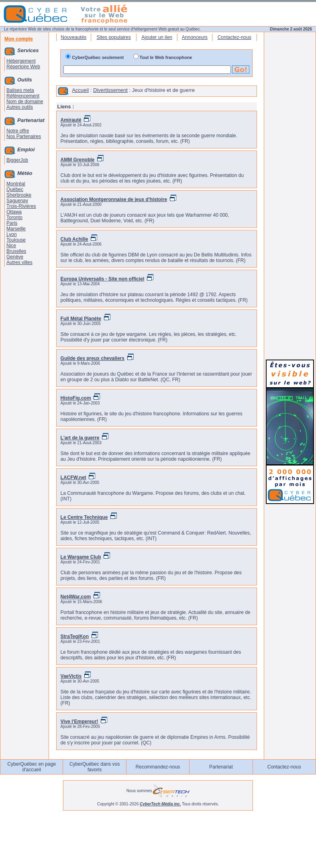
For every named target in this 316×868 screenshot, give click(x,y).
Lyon (12, 234)
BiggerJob (17, 160)
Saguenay (17, 201)
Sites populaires (113, 37)
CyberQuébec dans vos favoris (95, 767)
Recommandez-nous (158, 767)
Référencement (23, 96)
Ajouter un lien (157, 37)
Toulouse (16, 240)
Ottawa (14, 212)
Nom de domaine (25, 102)
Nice (11, 246)
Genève (15, 257)
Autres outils (20, 107)
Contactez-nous (234, 37)
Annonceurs (195, 37)
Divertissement (110, 90)
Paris (12, 223)
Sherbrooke (19, 195)
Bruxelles (16, 251)
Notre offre (18, 131)
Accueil (80, 90)
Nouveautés (73, 37)
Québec (15, 189)
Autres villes (19, 262)
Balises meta (20, 90)
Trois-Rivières (21, 206)
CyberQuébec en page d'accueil (32, 767)
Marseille (16, 229)
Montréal (16, 184)
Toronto (14, 218)
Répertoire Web (23, 67)
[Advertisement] (290, 234)
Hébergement (21, 61)
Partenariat (221, 767)
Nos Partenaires (24, 136)
